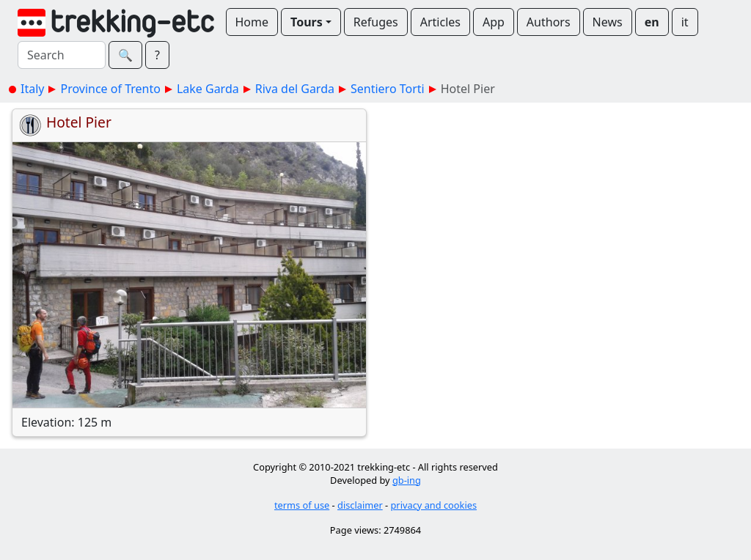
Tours (307, 22)
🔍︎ (125, 55)
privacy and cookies (434, 505)
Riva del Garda (295, 89)
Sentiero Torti (388, 89)
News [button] (608, 22)
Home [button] (252, 22)
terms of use (302, 505)
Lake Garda (208, 89)
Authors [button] (549, 22)
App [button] (494, 22)
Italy (32, 89)
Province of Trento (110, 89)
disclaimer (360, 505)
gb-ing (407, 480)
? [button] (157, 55)
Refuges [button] (376, 22)
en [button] (652, 22)
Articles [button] (440, 22)
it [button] (685, 22)
